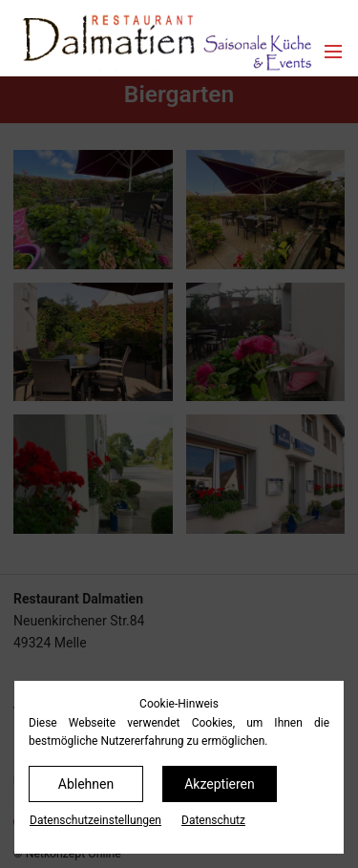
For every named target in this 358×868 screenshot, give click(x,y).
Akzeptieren (220, 784)
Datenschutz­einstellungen (95, 820)
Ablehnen (86, 784)
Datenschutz (213, 820)
